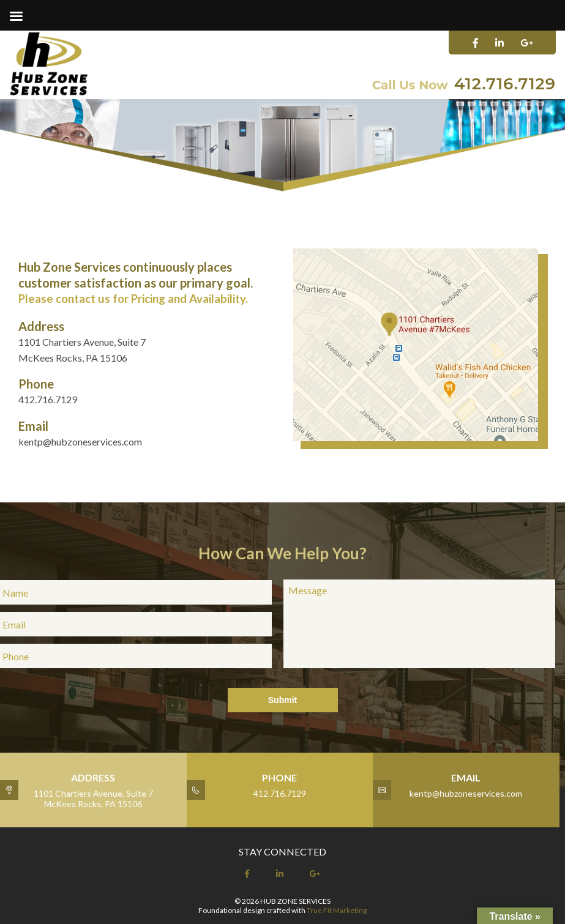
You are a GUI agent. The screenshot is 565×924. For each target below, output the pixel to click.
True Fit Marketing (337, 910)
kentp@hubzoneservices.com (80, 442)
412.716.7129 (505, 84)
